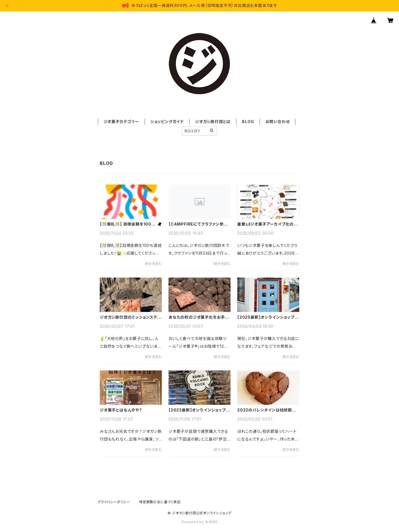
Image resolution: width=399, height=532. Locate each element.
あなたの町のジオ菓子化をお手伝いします (199, 317)
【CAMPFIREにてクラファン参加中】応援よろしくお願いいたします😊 (199, 224)
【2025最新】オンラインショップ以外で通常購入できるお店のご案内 (268, 317)
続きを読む (154, 264)
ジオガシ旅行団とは (213, 122)
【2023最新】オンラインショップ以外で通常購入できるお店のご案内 (199, 410)
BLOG (248, 122)
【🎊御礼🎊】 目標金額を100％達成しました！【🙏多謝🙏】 (128, 224)
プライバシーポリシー (114, 502)
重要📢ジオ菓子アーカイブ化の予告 (268, 224)
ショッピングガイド (167, 122)
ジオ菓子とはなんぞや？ (121, 410)
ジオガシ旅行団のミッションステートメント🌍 (131, 317)
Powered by (199, 522)
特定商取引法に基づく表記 (160, 502)
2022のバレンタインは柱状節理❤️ (267, 410)
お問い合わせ (278, 122)
